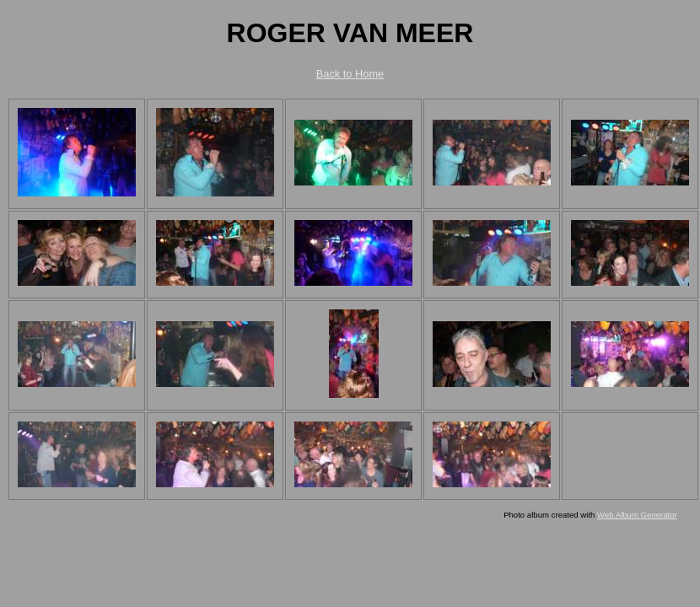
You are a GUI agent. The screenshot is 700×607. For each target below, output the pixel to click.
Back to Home (350, 74)
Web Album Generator (637, 515)
